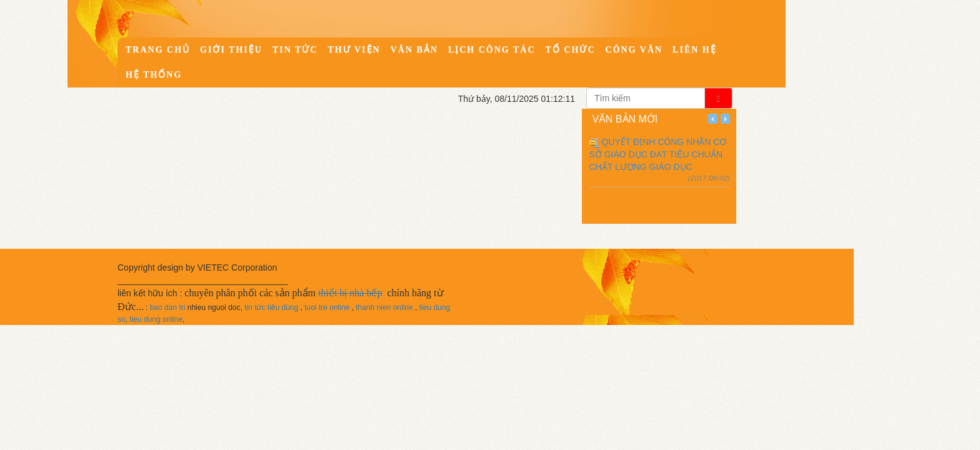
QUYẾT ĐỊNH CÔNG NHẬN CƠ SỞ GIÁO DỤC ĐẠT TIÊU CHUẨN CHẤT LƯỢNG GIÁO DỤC (658, 154)
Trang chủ (158, 50)
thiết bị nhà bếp (350, 293)
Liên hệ (695, 50)
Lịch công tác (492, 50)
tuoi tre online (327, 307)
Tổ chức (571, 50)
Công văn (634, 50)
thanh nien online (384, 307)
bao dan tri (168, 307)
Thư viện (354, 50)
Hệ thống (154, 75)
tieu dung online (156, 319)
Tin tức (295, 50)
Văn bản (414, 50)
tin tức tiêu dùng (271, 307)
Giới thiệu (231, 50)
